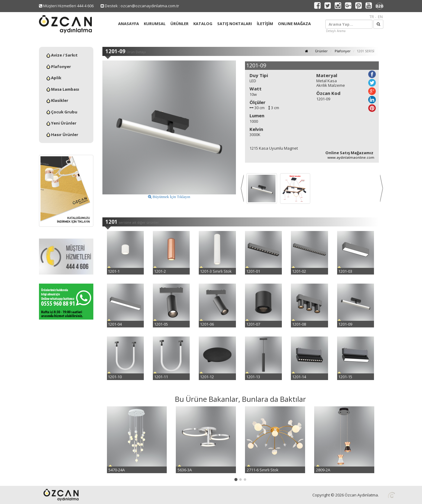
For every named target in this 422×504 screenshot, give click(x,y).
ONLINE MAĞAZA (294, 24)
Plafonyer (59, 67)
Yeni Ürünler (61, 123)
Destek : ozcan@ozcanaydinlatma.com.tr (140, 6)
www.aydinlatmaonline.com (351, 157)
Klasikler (57, 100)
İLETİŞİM (265, 24)
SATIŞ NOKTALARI (235, 24)
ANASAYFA (129, 24)
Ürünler (321, 51)
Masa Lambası (63, 89)
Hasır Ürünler (62, 135)
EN (380, 17)
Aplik (54, 78)
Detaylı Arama (336, 31)
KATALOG (203, 24)
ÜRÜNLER (179, 24)
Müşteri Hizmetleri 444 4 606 (66, 6)
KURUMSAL (155, 24)
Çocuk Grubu (62, 112)
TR (372, 17)
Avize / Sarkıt (62, 55)
